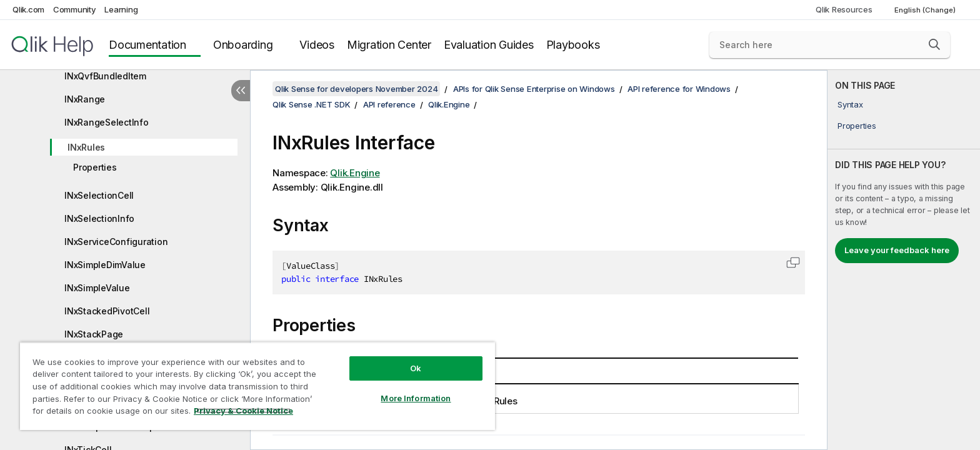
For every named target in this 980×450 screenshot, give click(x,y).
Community (75, 9)
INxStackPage (94, 334)
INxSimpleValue (97, 288)
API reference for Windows (679, 89)
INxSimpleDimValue (105, 265)
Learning (121, 9)
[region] (257, 386)
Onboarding (243, 45)
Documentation (147, 45)
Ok (416, 368)
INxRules (86, 147)
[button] (934, 44)
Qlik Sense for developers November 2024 (356, 89)
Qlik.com (28, 9)
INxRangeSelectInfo (107, 122)
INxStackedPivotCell (107, 311)
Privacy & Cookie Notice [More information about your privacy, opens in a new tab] (243, 411)
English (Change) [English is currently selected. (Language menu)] (926, 10)
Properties (95, 167)
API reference (389, 104)
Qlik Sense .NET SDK (311, 104)
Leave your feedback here (897, 250)
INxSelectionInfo (99, 218)
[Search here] (830, 45)
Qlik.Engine (449, 104)
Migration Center (389, 45)
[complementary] (904, 260)
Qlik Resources (844, 9)
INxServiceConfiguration (116, 242)
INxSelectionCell (99, 195)
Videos (317, 45)
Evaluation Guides (489, 45)
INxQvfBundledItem (105, 76)
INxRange (85, 99)
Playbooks (573, 45)
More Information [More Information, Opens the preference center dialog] (416, 398)
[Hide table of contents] (241, 91)
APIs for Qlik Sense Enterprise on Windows (534, 89)
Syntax (850, 104)
